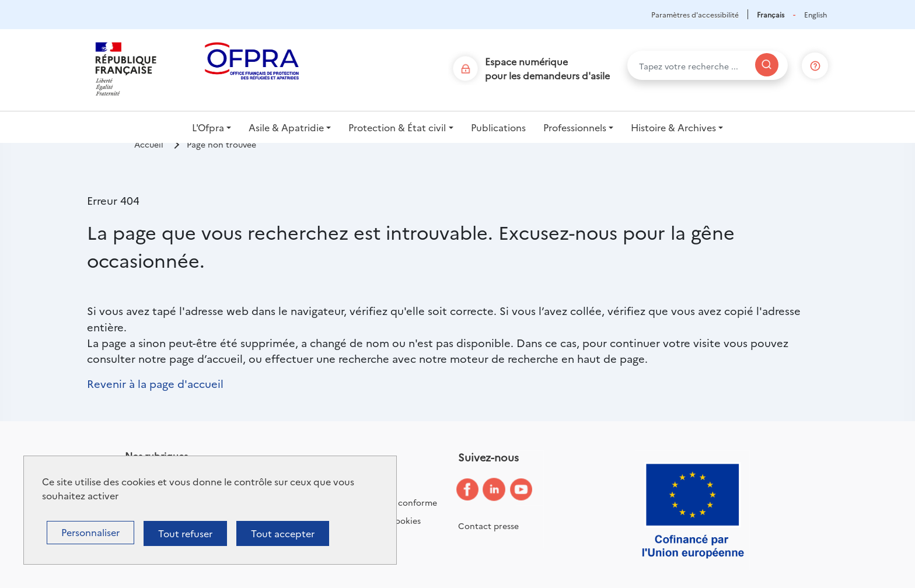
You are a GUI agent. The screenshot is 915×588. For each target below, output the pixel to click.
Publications (498, 127)
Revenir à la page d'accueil (155, 383)
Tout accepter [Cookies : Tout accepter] (283, 533)
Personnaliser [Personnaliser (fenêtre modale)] (90, 532)
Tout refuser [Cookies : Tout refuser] (185, 533)
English (816, 14)
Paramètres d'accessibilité (695, 14)
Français (771, 14)
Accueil (149, 144)
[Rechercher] (767, 65)
